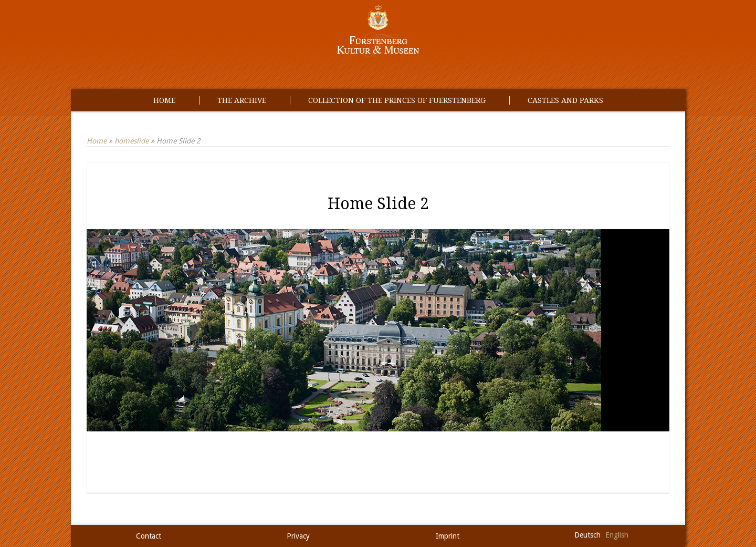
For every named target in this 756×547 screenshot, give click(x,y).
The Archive (242, 100)
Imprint (448, 536)
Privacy (298, 536)
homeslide (132, 141)
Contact (149, 536)
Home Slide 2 (378, 204)
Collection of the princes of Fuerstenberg (397, 100)
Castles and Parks (565, 100)
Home (164, 100)
